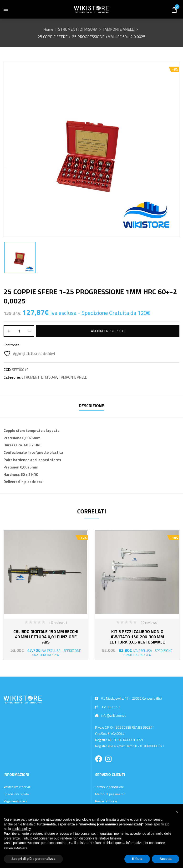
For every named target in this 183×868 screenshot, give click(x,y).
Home (48, 29)
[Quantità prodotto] (19, 331)
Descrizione (91, 406)
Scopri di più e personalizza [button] (33, 859)
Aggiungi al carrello (108, 331)
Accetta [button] (165, 859)
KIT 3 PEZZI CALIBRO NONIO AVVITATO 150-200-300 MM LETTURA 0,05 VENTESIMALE (137, 637)
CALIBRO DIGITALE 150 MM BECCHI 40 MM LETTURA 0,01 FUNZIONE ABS (46, 637)
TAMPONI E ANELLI (119, 29)
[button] (177, 812)
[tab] (91, 406)
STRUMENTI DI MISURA (78, 29)
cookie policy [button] (21, 829)
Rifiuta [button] (137, 859)
